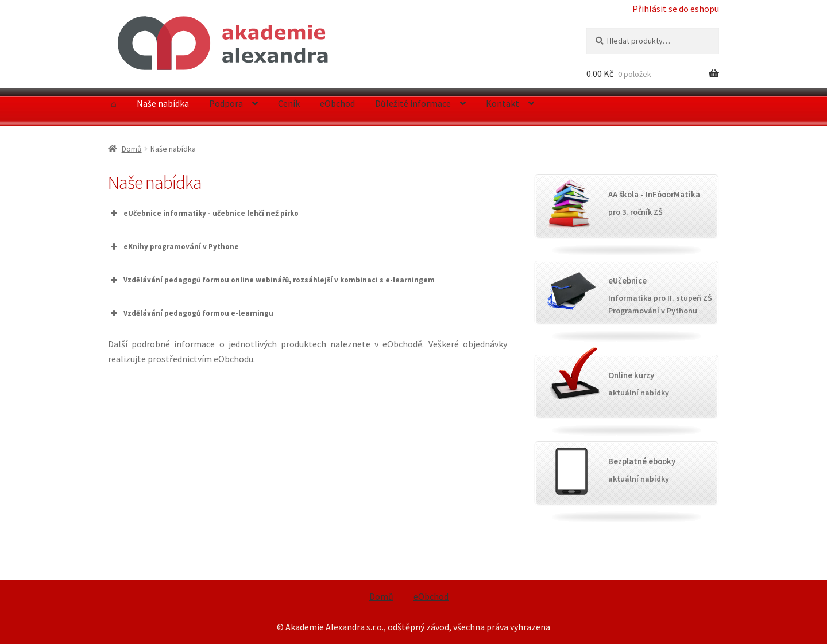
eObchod (337, 103)
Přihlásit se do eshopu (676, 9)
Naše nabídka (163, 103)
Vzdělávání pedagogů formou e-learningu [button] (191, 313)
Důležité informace (413, 103)
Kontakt (503, 103)
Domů (132, 149)
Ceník (289, 103)
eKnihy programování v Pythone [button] (173, 247)
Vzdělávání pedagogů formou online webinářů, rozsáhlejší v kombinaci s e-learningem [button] (271, 280)
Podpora (226, 103)
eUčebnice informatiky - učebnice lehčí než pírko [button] (203, 214)
